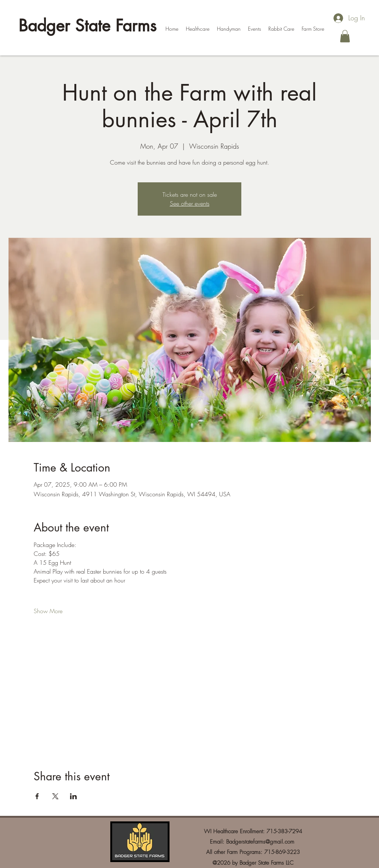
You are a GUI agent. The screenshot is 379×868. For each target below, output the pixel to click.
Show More (48, 611)
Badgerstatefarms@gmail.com (260, 842)
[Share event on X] (55, 796)
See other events (190, 203)
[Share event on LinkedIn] (73, 796)
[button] (345, 36)
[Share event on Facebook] (37, 796)
